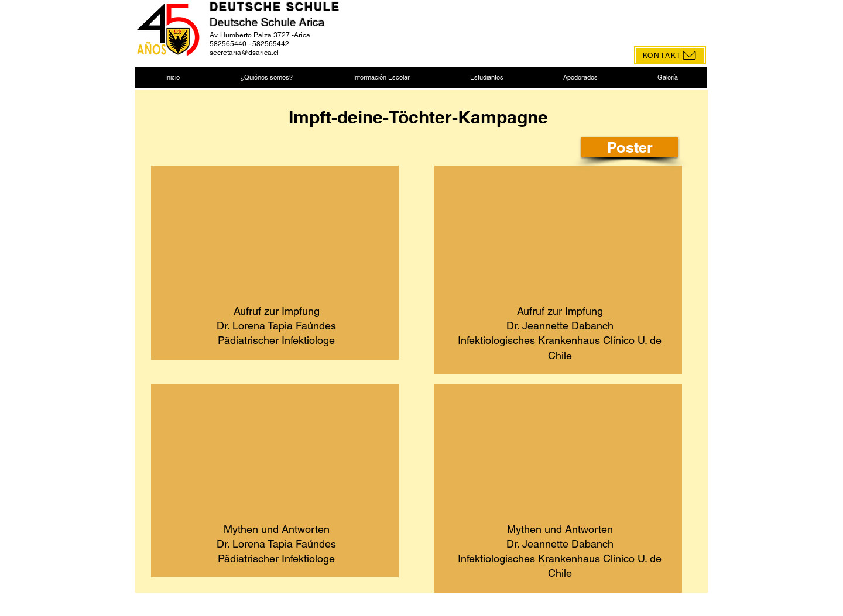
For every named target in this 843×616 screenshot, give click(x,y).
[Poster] (630, 147)
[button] (266, 78)
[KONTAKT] (670, 55)
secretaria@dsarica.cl (244, 53)
